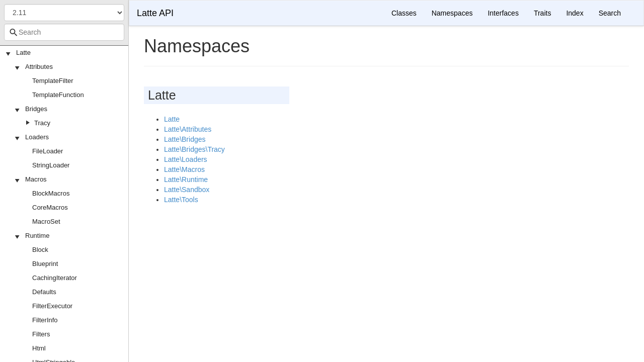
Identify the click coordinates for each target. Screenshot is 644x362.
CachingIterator (55, 278)
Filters (41, 334)
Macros (36, 179)
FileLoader (48, 151)
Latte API (155, 13)
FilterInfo (45, 320)
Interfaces (503, 13)
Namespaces (452, 13)
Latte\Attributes (188, 129)
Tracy (42, 123)
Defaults (44, 292)
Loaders (37, 137)
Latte (23, 53)
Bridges (36, 109)
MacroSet (46, 221)
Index (575, 13)
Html (39, 348)
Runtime (37, 236)
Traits (542, 13)
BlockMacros (51, 193)
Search (610, 13)
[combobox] (64, 32)
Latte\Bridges (185, 139)
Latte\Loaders (186, 159)
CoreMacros (50, 207)
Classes (404, 13)
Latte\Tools (181, 200)
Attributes (39, 67)
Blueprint (45, 264)
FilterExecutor (52, 306)
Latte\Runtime (186, 179)
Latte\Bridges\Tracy (194, 149)
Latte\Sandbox (187, 190)
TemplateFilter (53, 81)
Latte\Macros (184, 169)
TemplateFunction (58, 95)
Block (40, 250)
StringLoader (51, 165)
